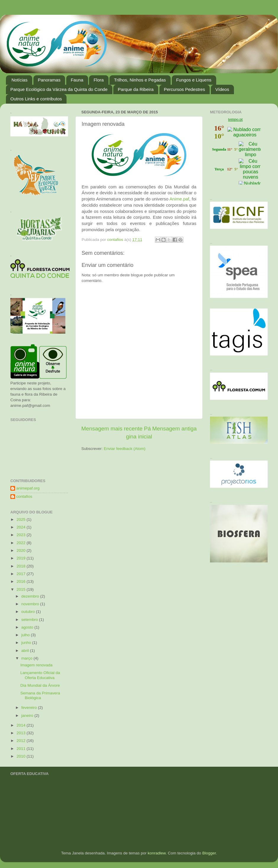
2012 (22, 741)
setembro (30, 620)
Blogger (209, 853)
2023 (22, 535)
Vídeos (222, 89)
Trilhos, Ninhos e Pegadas (140, 80)
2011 (22, 749)
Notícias (20, 80)
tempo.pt (235, 119)
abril (26, 651)
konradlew (157, 853)
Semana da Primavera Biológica (40, 695)
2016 (22, 581)
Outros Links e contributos (36, 99)
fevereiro (30, 708)
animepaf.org (28, 488)
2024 (22, 527)
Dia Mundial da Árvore (40, 685)
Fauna (77, 80)
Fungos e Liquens (194, 80)
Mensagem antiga (174, 429)
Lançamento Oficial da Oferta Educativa (40, 675)
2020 (22, 550)
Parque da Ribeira (136, 89)
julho (26, 635)
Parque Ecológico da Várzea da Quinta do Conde (59, 89)
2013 (22, 733)
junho (27, 643)
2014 (22, 725)
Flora (98, 80)
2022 (22, 543)
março (27, 658)
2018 (22, 566)
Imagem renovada (37, 665)
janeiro (28, 716)
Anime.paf (179, 199)
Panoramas (49, 80)
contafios (24, 496)
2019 (22, 558)
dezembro (31, 596)
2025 (22, 519)
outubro (29, 612)
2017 (22, 574)
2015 (22, 589)
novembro (31, 604)
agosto (28, 627)
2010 (22, 756)
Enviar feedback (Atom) (125, 449)
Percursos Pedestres (184, 89)
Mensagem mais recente (112, 429)
